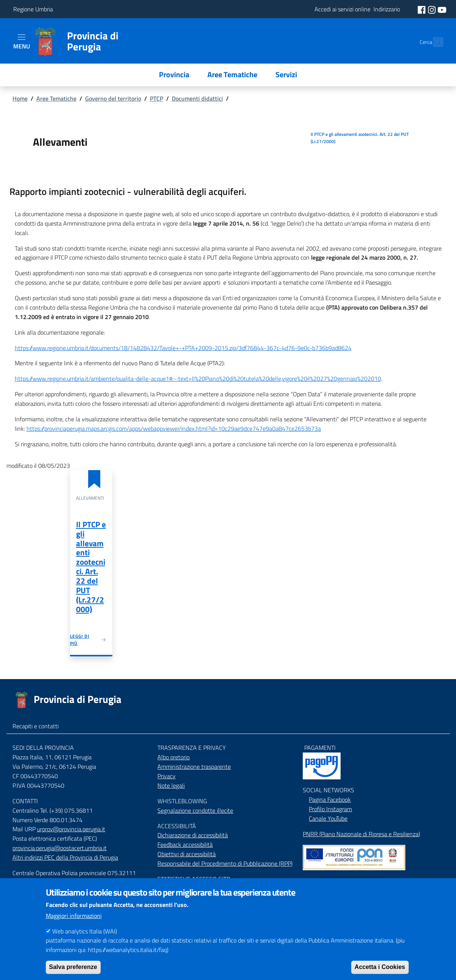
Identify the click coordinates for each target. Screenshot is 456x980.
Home (20, 98)
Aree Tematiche (56, 98)
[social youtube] (442, 9)
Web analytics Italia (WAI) (85, 938)
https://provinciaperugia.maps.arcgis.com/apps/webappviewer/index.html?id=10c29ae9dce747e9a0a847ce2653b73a (174, 428)
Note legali (171, 785)
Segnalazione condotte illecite (195, 810)
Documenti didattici (197, 98)
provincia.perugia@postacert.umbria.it (60, 848)
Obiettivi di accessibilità (187, 854)
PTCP (156, 98)
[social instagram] (433, 9)
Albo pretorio (174, 757)
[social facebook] (422, 9)
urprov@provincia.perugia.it (71, 829)
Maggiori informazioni (74, 922)
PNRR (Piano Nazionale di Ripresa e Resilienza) (361, 834)
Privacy (167, 776)
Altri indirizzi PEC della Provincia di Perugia (65, 857)
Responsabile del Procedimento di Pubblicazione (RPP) (225, 863)
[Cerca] (434, 42)
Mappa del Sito (321, 881)
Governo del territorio (113, 98)
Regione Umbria (33, 9)
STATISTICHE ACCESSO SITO (194, 879)
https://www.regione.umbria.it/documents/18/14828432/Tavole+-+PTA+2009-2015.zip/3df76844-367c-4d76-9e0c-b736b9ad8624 (183, 348)
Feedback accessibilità (185, 844)
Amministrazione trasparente (194, 767)
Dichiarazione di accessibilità (193, 835)
